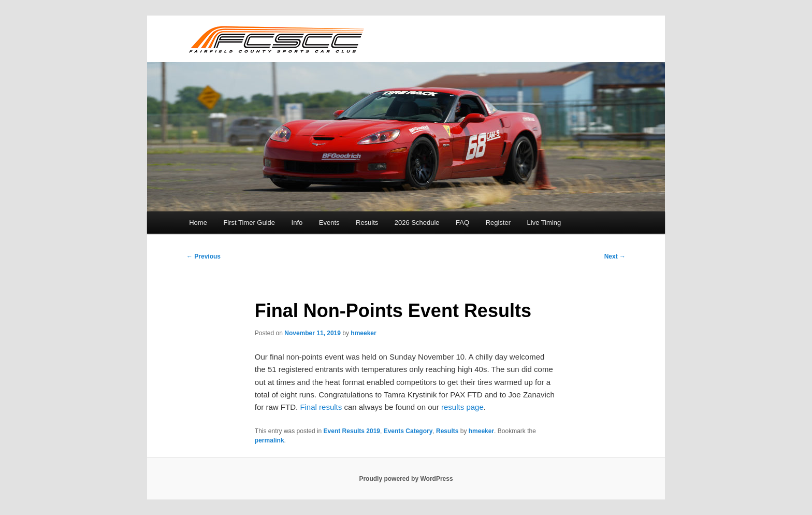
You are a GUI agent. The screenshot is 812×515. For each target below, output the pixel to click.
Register (498, 223)
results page (462, 407)
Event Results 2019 (352, 431)
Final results (321, 407)
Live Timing (544, 223)
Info (297, 223)
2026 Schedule (417, 223)
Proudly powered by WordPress (406, 479)
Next (615, 256)
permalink (270, 440)
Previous (204, 256)
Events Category (408, 431)
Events (329, 223)
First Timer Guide (249, 223)
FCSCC (276, 39)
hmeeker (363, 333)
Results (367, 223)
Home (198, 223)
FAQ (462, 223)
